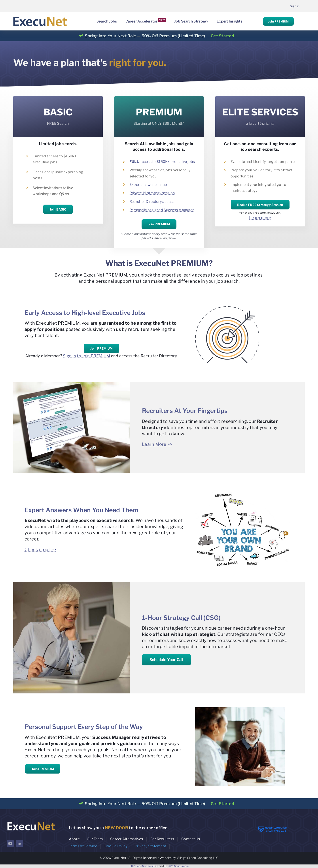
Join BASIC (58, 209)
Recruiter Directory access (152, 202)
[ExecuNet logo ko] (31, 822)
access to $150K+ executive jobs (162, 162)
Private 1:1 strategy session (152, 193)
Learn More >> (157, 444)
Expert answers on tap (148, 185)
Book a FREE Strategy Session (260, 205)
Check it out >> (40, 550)
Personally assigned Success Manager (162, 210)
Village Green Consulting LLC (198, 858)
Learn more (260, 218)
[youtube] (10, 844)
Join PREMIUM (278, 21)
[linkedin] (19, 844)
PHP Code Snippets (141, 866)
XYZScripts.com (179, 866)
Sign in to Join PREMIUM (86, 356)
